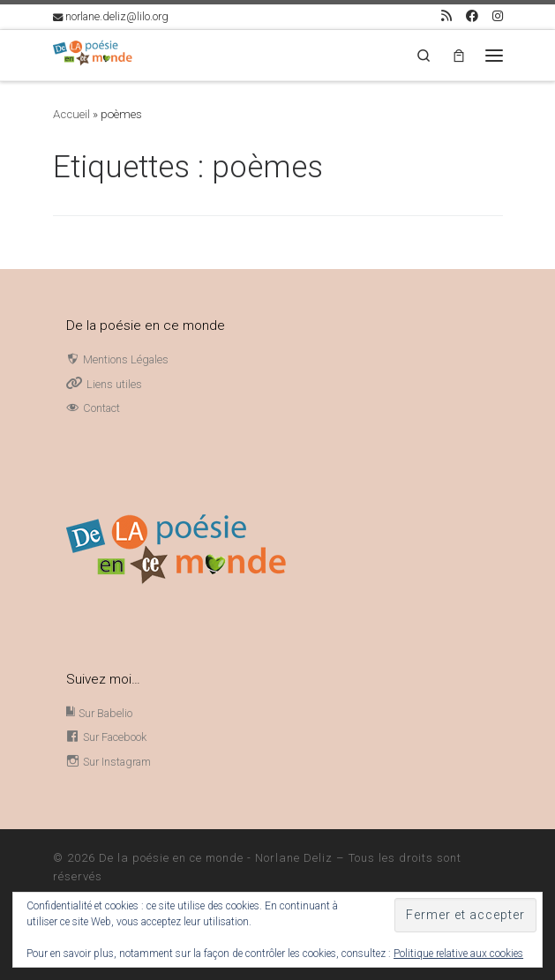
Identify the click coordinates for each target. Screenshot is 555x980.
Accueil (71, 114)
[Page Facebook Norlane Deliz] (472, 17)
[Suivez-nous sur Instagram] (498, 17)
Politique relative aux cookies (458, 954)
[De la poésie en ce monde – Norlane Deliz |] (93, 53)
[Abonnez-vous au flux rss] (446, 17)
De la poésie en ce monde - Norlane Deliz (216, 858)
